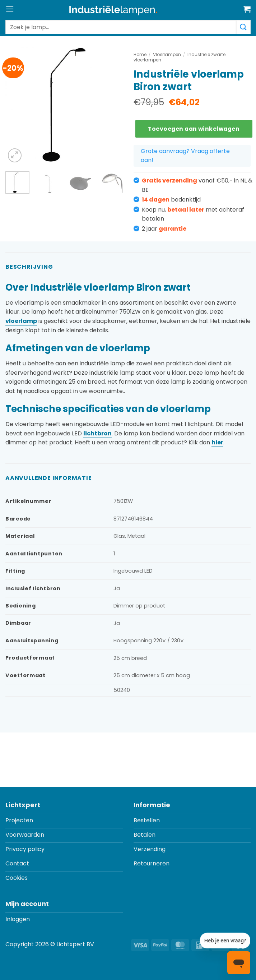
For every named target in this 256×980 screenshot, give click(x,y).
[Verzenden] (243, 27)
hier (217, 442)
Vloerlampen (167, 54)
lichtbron (97, 433)
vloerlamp (21, 321)
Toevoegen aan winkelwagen (194, 129)
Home (140, 54)
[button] (10, 9)
